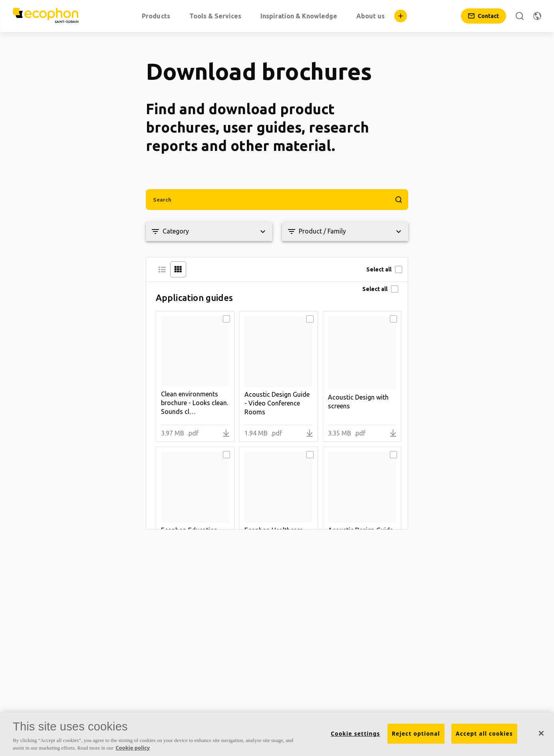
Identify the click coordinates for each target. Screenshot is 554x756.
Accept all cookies (484, 734)
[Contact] (484, 16)
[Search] (520, 16)
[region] (277, 734)
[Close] (541, 733)
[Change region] (537, 16)
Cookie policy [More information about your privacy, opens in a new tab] (133, 748)
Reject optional (416, 734)
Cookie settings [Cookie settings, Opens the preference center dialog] (355, 734)
